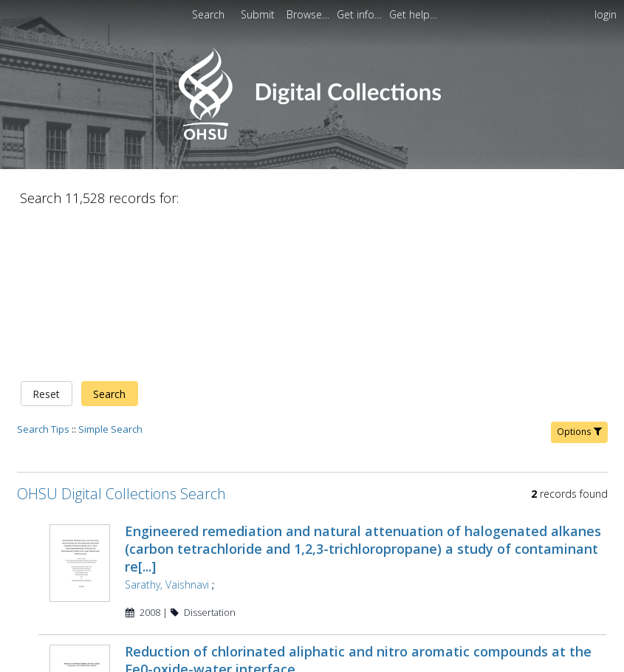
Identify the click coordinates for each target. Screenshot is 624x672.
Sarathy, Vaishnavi (167, 584)
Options (579, 432)
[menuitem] (309, 14)
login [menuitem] (606, 14)
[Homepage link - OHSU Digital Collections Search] (312, 136)
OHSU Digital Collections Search (121, 494)
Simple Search (110, 429)
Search (109, 394)
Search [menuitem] (208, 14)
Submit (259, 14)
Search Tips (43, 429)
